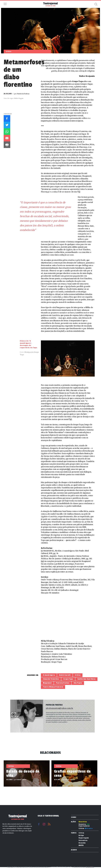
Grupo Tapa (68, 679)
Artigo (81, 835)
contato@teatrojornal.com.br (61, 867)
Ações (73, 822)
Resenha (82, 843)
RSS (49, 824)
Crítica (78, 675)
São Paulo (78, 683)
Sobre (74, 817)
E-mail (7, 138)
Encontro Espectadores (84, 825)
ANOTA (81, 845)
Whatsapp (7, 132)
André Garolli (65, 675)
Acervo (74, 850)
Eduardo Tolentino (51, 679)
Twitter (7, 125)
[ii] (71, 419)
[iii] (69, 469)
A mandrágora (49, 675)
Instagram (44, 824)
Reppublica (90, 867)
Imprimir (7, 145)
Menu (5, 4)
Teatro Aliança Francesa (53, 687)
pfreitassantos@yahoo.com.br (60, 708)
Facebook (7, 118)
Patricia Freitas (63, 683)
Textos (74, 833)
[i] (79, 192)
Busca (96, 4)
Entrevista (83, 840)
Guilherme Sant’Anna (86, 679)
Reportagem (84, 838)
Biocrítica (83, 822)
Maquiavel (47, 683)
